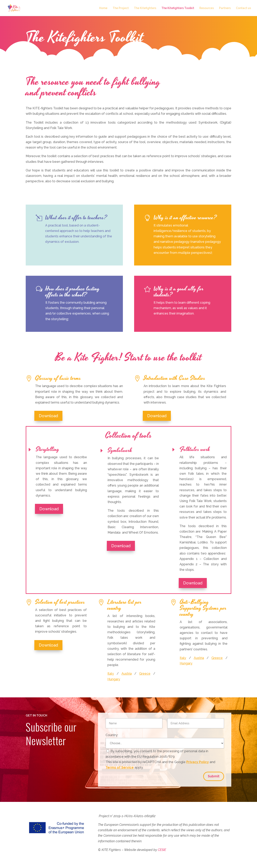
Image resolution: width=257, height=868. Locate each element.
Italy (111, 674)
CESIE (162, 850)
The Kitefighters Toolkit (178, 8)
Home (103, 8)
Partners (225, 8)
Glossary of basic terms (58, 378)
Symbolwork (120, 450)
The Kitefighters (145, 8)
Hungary (114, 679)
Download (48, 416)
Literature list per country (124, 605)
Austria (127, 674)
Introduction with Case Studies (174, 378)
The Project (121, 8)
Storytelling (47, 449)
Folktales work (195, 449)
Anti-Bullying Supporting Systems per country (203, 608)
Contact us (243, 8)
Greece (145, 674)
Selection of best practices (60, 602)
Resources (207, 8)
